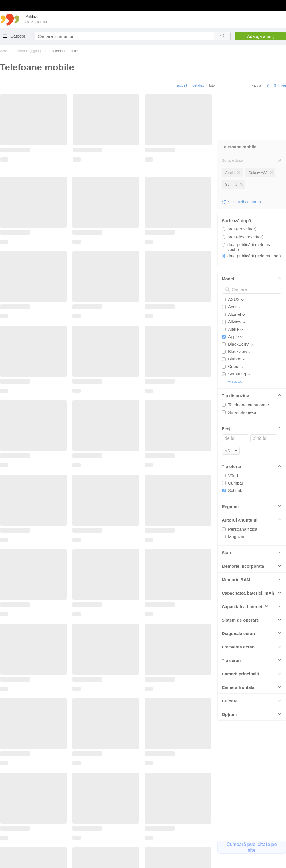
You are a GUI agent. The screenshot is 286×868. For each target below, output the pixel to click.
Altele (233, 325)
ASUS (234, 295)
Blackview (238, 347)
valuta (257, 85)
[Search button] (222, 36)
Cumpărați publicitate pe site (252, 848)
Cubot (234, 362)
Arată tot (235, 377)
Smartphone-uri (243, 408)
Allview (235, 317)
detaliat (198, 85)
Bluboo (235, 354)
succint (182, 85)
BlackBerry (238, 339)
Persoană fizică (243, 525)
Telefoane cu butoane (248, 400)
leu (284, 85)
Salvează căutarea (244, 197)
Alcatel (234, 310)
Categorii (19, 36)
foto (212, 85)
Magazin (236, 532)
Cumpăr (236, 478)
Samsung (237, 369)
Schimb (235, 486)
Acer (232, 302)
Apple (233, 332)
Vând (233, 471)
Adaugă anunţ (260, 36)
